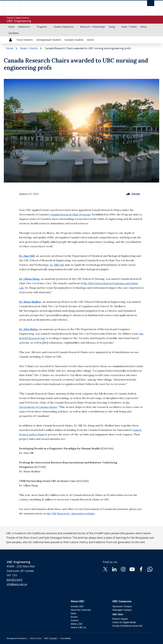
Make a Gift (76, 624)
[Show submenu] (33, 27)
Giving (112, 27)
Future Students (25, 40)
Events (74, 617)
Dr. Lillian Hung (29, 279)
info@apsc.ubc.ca (17, 584)
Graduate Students (74, 40)
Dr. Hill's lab (57, 265)
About (144, 27)
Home (11, 27)
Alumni (90, 40)
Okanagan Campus (122, 610)
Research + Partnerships (93, 27)
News (73, 613)
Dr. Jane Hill (27, 256)
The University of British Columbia (14, 8)
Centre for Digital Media (124, 622)
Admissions (24, 27)
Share (133, 194)
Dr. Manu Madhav (30, 302)
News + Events (129, 27)
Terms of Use (35, 638)
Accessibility (65, 638)
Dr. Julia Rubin (28, 329)
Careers (75, 620)
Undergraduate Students (49, 40)
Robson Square (120, 619)
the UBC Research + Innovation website (71, 513)
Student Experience (64, 27)
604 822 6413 (14, 580)
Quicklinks (14, 33)
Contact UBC (77, 606)
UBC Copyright (51, 638)
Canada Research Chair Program (70, 214)
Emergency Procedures (17, 638)
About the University (81, 610)
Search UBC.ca (78, 627)
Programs (42, 27)
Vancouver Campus (122, 606)
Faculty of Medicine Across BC (128, 626)
